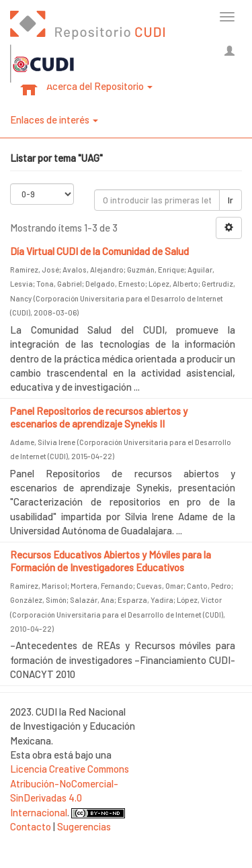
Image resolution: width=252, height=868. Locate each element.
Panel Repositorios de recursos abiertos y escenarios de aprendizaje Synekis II (99, 418)
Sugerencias (84, 826)
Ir (230, 200)
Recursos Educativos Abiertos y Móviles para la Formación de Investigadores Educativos (111, 561)
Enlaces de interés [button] (54, 119)
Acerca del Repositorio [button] (99, 86)
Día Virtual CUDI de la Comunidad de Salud (99, 251)
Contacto (31, 826)
